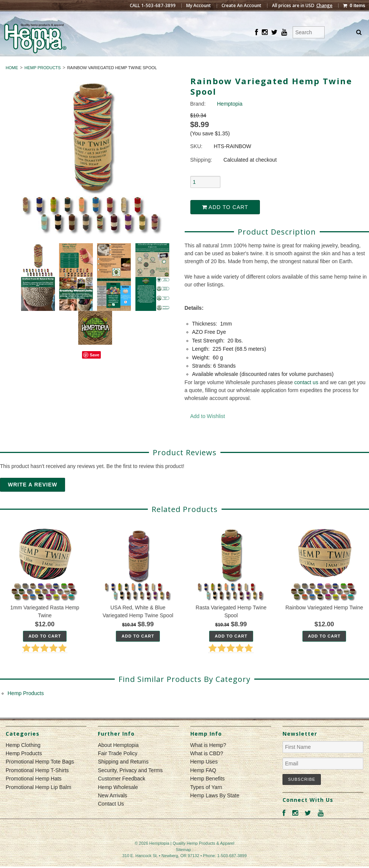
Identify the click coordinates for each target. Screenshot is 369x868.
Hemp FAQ (203, 784)
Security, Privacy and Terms (130, 784)
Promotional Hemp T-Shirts (37, 784)
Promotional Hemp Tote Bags (40, 776)
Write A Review (33, 498)
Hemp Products (216, 63)
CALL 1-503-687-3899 (153, 6)
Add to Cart (225, 221)
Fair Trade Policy (118, 767)
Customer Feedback (121, 792)
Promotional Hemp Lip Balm (38, 801)
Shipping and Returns (123, 776)
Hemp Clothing (153, 63)
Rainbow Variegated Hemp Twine (324, 621)
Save (94, 368)
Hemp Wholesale (118, 801)
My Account (199, 6)
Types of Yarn (206, 801)
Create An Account (241, 6)
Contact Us (111, 818)
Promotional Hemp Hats (34, 792)
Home (12, 81)
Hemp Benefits (208, 792)
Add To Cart (45, 650)
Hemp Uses (204, 776)
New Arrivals (112, 809)
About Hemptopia (118, 759)
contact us (306, 396)
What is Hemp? (208, 759)
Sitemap (183, 863)
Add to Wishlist (208, 430)
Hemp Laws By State (215, 809)
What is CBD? (207, 767)
